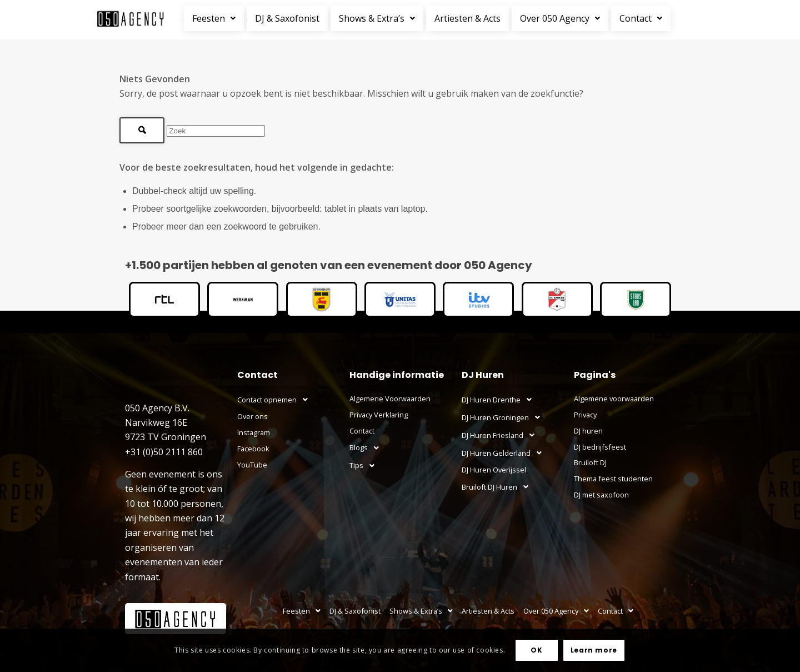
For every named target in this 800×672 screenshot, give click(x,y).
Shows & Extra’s (377, 18)
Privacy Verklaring (379, 415)
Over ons (252, 416)
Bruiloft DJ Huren (498, 487)
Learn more (594, 650)
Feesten (214, 18)
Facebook (253, 449)
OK (536, 650)
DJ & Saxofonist (287, 18)
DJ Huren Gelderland (505, 453)
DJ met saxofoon (601, 495)
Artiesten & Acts (467, 18)
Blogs (367, 448)
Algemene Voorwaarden (390, 399)
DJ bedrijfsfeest (600, 447)
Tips (365, 466)
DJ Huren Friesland (501, 435)
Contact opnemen (276, 400)
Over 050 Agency (560, 18)
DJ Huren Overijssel (494, 470)
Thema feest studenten (613, 479)
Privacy (585, 415)
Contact (641, 18)
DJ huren (588, 431)
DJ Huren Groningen (504, 417)
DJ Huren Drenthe (500, 400)
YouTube (252, 465)
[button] (215, 18)
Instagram (254, 432)
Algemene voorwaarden (614, 399)
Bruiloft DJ (590, 462)
